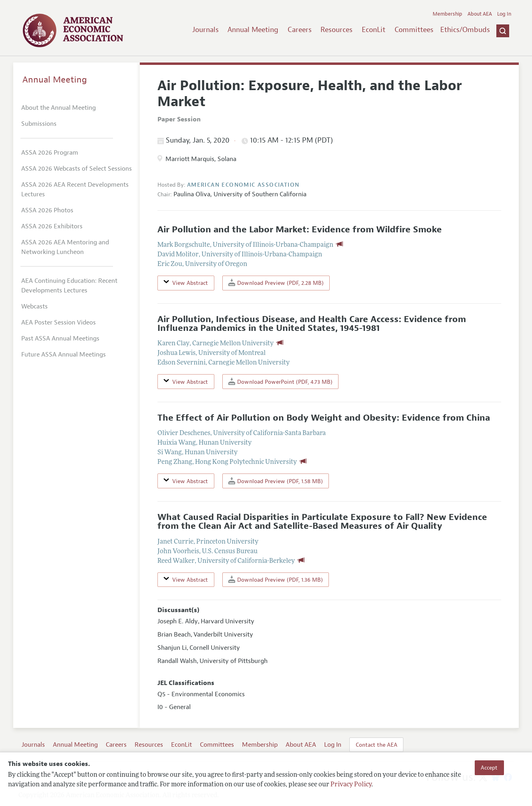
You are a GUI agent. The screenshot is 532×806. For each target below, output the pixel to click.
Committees (414, 30)
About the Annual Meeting (58, 108)
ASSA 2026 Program (50, 153)
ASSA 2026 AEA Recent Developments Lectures (75, 189)
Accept (489, 768)
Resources (337, 30)
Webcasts (34, 306)
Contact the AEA (377, 745)
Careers (300, 30)
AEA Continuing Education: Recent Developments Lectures (69, 286)
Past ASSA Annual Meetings (60, 339)
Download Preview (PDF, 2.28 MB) (276, 283)
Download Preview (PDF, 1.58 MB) (276, 481)
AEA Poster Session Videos (58, 322)
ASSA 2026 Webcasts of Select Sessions (77, 169)
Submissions (39, 124)
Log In (504, 14)
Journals (206, 30)
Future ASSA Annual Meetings (63, 355)
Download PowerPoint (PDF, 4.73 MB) (280, 382)
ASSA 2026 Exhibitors (52, 226)
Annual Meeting (253, 30)
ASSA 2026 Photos (47, 210)
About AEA (480, 14)
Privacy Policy (351, 785)
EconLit (374, 30)
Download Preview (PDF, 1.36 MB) (276, 579)
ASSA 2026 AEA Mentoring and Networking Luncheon (65, 247)
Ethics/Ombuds (465, 30)
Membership (447, 14)
